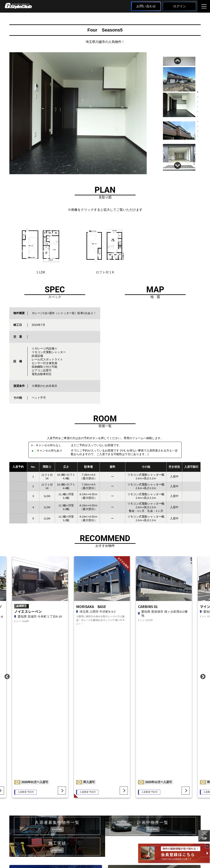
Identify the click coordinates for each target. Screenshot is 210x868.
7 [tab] (198, 121)
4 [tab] (198, 107)
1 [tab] (198, 92)
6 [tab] (198, 116)
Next (178, 164)
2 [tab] (198, 97)
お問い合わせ (146, 6)
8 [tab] (198, 126)
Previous (178, 60)
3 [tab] (198, 102)
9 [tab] (198, 131)
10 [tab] (198, 136)
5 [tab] (198, 112)
